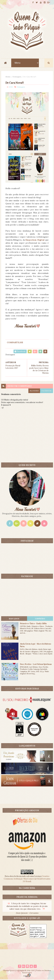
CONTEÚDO (40, 619)
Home (8, 77)
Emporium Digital (35, 240)
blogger (34, 391)
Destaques (17, 77)
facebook (47, 391)
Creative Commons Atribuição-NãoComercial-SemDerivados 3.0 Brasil (27, 879)
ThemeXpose (9, 971)
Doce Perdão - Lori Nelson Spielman (36, 664)
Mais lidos (14, 619)
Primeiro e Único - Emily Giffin (33, 624)
